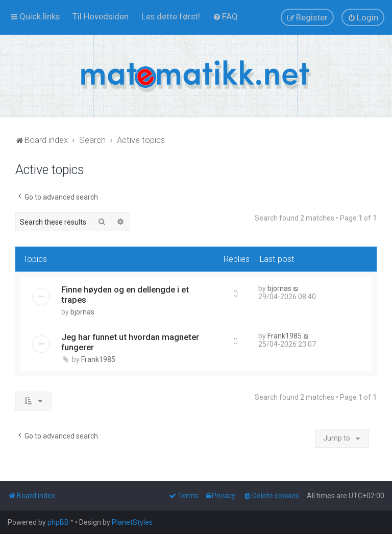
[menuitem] (101, 16)
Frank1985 (98, 359)
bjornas (82, 312)
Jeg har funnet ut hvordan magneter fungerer (130, 342)
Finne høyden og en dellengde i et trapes (125, 295)
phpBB (58, 522)
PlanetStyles (132, 522)
